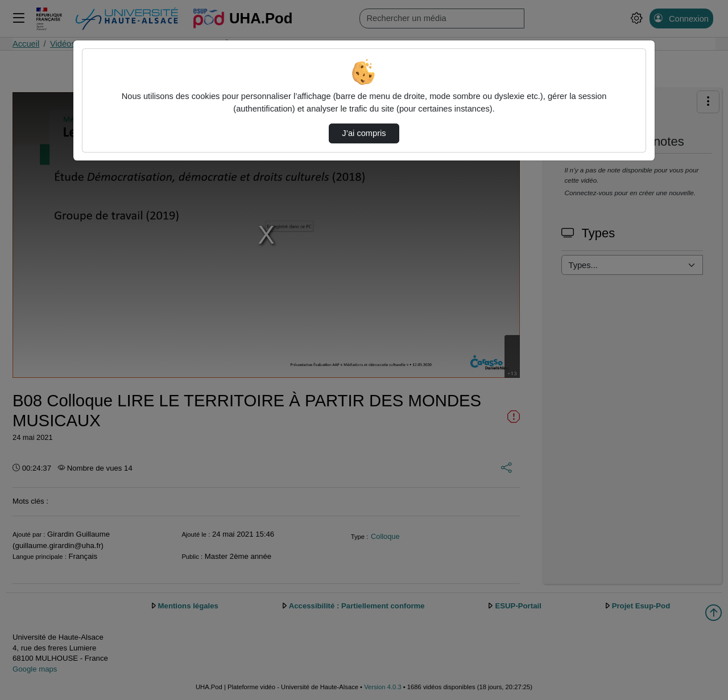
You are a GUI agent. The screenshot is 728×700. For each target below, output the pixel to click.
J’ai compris (364, 133)
